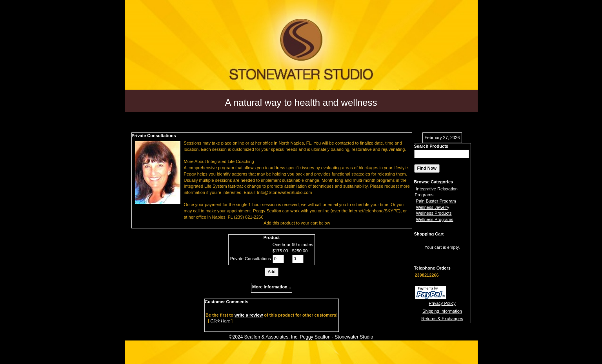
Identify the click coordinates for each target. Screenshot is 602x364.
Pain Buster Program (436, 201)
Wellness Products (434, 213)
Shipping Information (442, 311)
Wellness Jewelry (433, 207)
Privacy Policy (442, 303)
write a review (249, 315)
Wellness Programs (435, 219)
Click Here (220, 321)
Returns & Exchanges (442, 319)
